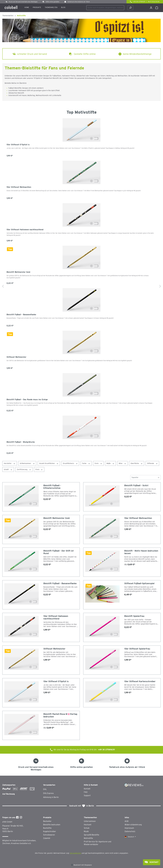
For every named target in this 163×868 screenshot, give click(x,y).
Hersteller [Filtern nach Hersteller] (10, 463)
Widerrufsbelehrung (133, 825)
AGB (127, 821)
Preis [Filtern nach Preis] (39, 469)
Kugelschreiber (50, 831)
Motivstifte (88, 838)
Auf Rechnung (9, 794)
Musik (86, 831)
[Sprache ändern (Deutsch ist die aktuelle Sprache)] (130, 837)
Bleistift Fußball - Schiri (136, 485)
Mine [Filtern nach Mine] (122, 463)
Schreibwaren (49, 835)
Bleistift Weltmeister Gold (18, 272)
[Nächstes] (160, 286)
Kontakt (87, 789)
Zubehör (47, 838)
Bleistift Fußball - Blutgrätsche (21, 442)
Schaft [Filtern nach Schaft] (8, 469)
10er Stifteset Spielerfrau (137, 649)
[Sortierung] (145, 477)
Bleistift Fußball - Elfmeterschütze (52, 487)
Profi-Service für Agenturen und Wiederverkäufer (98, 843)
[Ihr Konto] (151, 8)
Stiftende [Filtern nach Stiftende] (152, 463)
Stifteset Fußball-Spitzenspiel (139, 583)
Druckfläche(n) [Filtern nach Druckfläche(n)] (70, 463)
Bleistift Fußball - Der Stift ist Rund (59, 552)
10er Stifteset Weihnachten (19, 187)
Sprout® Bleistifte (91, 835)
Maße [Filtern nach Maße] (110, 463)
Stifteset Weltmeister (16, 357)
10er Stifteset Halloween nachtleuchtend (25, 230)
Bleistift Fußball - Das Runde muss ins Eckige (27, 400)
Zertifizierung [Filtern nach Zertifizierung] (24, 469)
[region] (81, 286)
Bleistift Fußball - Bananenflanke (21, 315)
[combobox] (105, 8)
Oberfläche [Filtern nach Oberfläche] (137, 463)
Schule (87, 828)
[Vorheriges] (3, 286)
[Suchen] (130, 8)
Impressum (129, 828)
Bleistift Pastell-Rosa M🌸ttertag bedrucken (60, 715)
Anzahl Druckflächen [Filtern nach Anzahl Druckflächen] (49, 463)
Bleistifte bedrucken (52, 825)
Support (87, 795)
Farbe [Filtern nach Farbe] (86, 463)
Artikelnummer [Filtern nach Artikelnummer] (27, 463)
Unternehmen (90, 821)
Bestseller (47, 821)
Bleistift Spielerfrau (134, 616)
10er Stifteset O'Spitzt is (18, 145)
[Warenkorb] (157, 8)
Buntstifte (47, 828)
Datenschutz (130, 831)
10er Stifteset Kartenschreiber (140, 681)
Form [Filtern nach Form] (98, 463)
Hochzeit (88, 825)
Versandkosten (76, 853)
